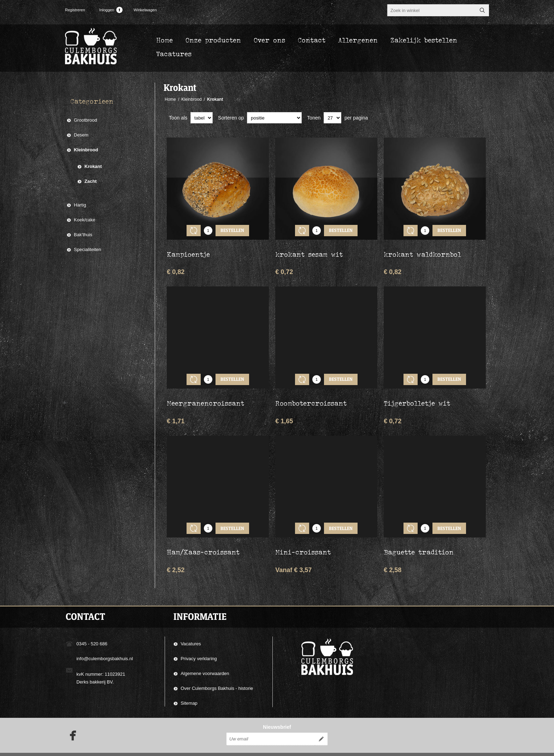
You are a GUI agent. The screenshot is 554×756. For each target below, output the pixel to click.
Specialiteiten (87, 249)
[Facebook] (71, 723)
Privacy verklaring (199, 643)
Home (170, 99)
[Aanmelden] (271, 727)
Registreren (75, 10)
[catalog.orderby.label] (274, 118)
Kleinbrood (86, 150)
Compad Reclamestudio (381, 748)
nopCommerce (480, 748)
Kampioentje (188, 249)
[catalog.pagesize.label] (332, 118)
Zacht (91, 181)
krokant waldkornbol (422, 249)
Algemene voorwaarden (205, 658)
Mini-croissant (303, 536)
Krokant (93, 166)
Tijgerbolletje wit (417, 392)
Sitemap (189, 687)
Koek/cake (85, 220)
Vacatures (191, 628)
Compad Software (443, 748)
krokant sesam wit (309, 249)
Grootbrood (86, 120)
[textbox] (432, 10)
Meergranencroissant (205, 392)
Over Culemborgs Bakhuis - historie (217, 672)
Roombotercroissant (311, 392)
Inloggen (107, 10)
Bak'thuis (83, 235)
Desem (81, 135)
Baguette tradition (419, 536)
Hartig (80, 205)
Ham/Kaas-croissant (203, 536)
